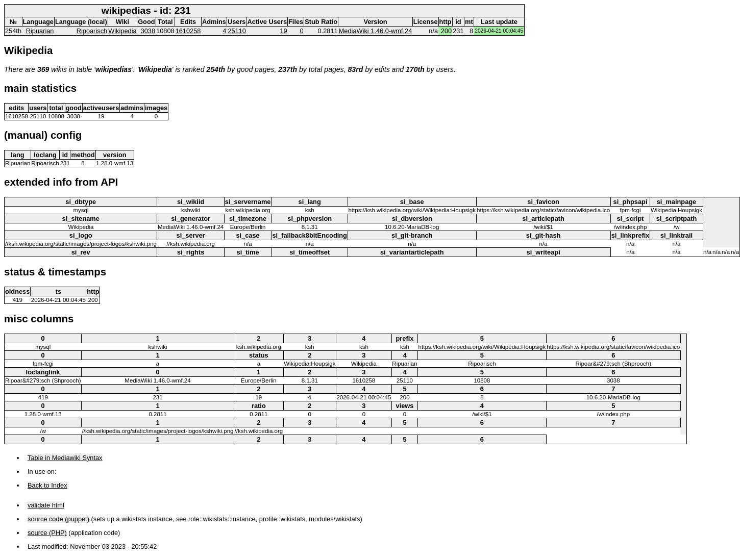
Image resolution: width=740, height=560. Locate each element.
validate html (46, 505)
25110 (237, 31)
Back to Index (47, 485)
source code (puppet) (58, 519)
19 (283, 31)
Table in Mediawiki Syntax (65, 458)
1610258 (188, 31)
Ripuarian (40, 31)
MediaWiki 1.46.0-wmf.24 (376, 31)
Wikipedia (122, 31)
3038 (148, 31)
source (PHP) (47, 533)
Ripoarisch (92, 31)
